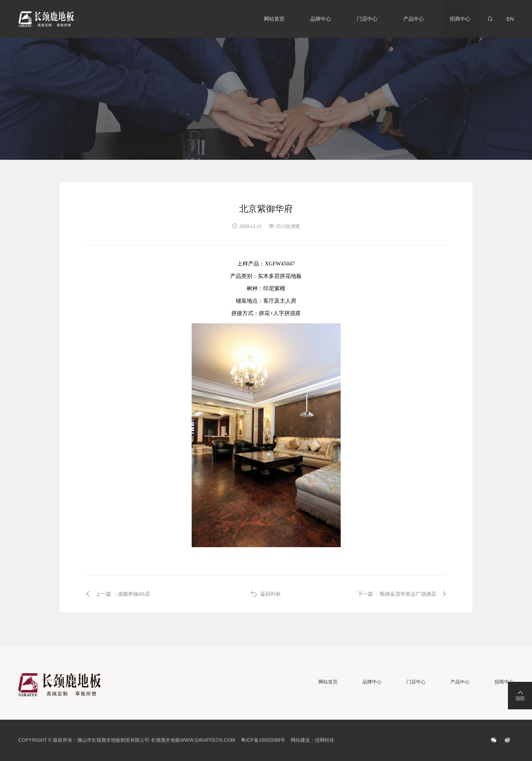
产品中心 (414, 19)
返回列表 (266, 594)
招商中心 (460, 19)
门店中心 (367, 19)
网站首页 (274, 19)
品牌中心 (321, 19)
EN (510, 19)
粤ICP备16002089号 (263, 740)
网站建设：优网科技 (312, 740)
